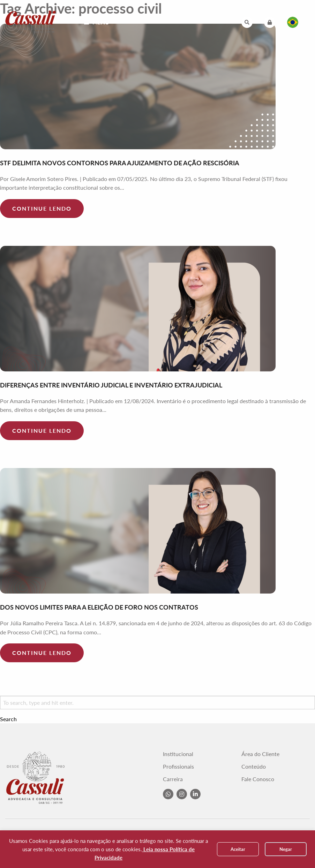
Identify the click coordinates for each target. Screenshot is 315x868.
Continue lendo (42, 208)
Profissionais (178, 767)
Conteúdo (254, 767)
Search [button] (8, 719)
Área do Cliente (260, 754)
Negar (286, 849)
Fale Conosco (258, 779)
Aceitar (238, 849)
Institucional (178, 754)
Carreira (173, 779)
